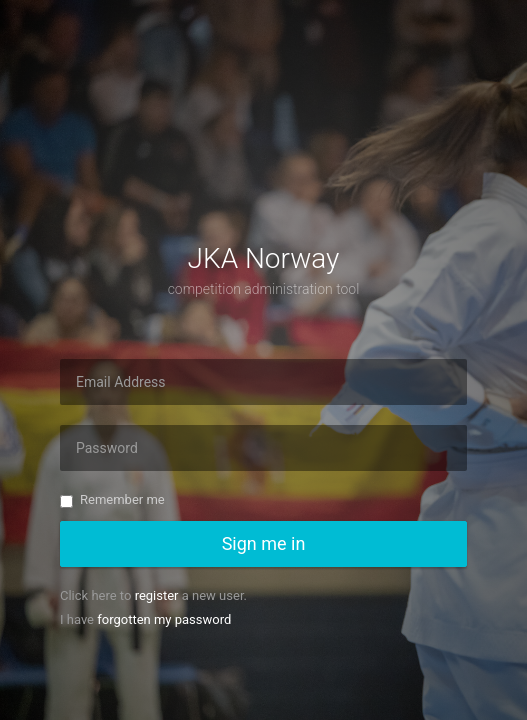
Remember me (112, 500)
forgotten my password (164, 619)
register (157, 595)
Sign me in (264, 543)
